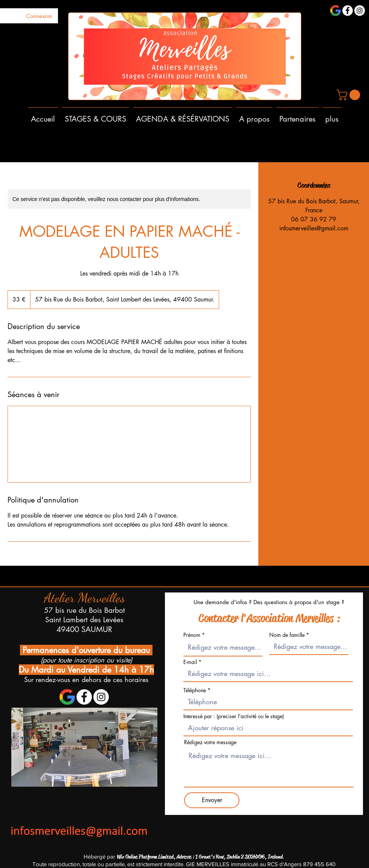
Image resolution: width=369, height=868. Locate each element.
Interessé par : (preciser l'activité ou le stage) (234, 716)
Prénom (192, 635)
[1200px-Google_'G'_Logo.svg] (335, 11)
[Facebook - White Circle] (348, 11)
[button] (350, 95)
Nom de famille (287, 635)
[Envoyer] (212, 800)
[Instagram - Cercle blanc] (360, 11)
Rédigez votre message (210, 742)
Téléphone (195, 690)
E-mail (190, 662)
